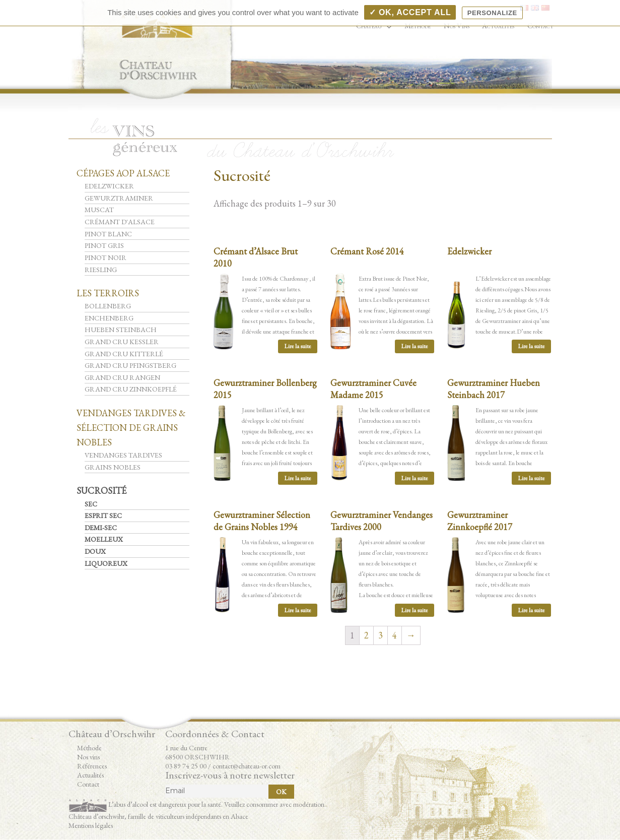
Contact (88, 784)
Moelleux (104, 539)
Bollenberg (108, 306)
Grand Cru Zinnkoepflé (131, 389)
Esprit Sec (103, 515)
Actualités (90, 775)
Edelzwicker (109, 186)
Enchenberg (109, 318)
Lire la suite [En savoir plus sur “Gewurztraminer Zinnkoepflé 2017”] (531, 610)
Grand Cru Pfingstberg (130, 365)
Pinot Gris (104, 245)
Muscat (99, 210)
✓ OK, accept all (410, 12)
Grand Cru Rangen (122, 377)
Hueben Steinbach (121, 330)
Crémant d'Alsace (120, 222)
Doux (95, 551)
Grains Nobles (113, 467)
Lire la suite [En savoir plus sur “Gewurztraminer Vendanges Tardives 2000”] (415, 610)
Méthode (89, 748)
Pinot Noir (106, 257)
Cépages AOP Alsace (123, 173)
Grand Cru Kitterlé (124, 354)
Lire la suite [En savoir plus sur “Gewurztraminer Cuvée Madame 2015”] (415, 478)
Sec (91, 504)
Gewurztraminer (119, 198)
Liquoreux (106, 563)
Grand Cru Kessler (122, 342)
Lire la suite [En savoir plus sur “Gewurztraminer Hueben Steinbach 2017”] (531, 478)
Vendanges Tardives (123, 455)
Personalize (492, 13)
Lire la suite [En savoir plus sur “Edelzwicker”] (531, 346)
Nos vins (88, 757)
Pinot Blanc (108, 234)
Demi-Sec (101, 528)
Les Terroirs (108, 293)
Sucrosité (101, 491)
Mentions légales (91, 825)
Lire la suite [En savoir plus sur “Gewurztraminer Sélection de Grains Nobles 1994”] (298, 610)
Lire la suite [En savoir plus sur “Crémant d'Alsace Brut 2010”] (298, 346)
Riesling (101, 270)
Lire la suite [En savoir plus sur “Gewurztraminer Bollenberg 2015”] (298, 478)
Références (92, 766)
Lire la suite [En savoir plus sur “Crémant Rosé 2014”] (415, 346)
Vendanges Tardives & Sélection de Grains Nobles (131, 428)
